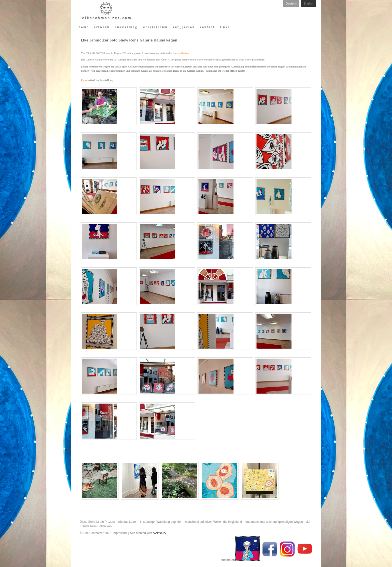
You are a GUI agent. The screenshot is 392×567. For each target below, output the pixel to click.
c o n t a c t (207, 27)
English (309, 3)
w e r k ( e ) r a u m (155, 27)
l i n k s (225, 27)
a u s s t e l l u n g (126, 27)
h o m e (83, 27)
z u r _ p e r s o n (184, 27)
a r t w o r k (101, 27)
